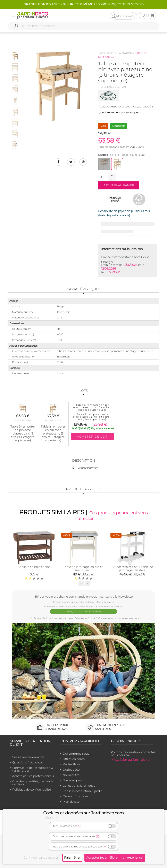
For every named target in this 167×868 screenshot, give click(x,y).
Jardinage (106, 53)
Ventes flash (71, 764)
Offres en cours (74, 759)
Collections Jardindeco (79, 785)
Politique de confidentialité (32, 789)
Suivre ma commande (28, 757)
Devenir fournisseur (77, 796)
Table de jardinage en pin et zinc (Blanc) (83, 569)
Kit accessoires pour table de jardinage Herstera (132, 569)
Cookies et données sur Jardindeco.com (83, 813)
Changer (107, 262)
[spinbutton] (107, 177)
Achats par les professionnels (33, 776)
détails (52, 817)
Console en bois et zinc (34, 567)
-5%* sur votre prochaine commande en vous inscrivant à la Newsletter (84, 597)
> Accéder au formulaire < (132, 759)
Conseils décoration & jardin (83, 791)
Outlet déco (71, 769)
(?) (80, 826)
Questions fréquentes (28, 762)
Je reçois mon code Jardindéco (83, 612)
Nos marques (72, 780)
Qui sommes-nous (76, 753)
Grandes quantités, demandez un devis (34, 783)
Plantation (124, 53)
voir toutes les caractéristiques (119, 112)
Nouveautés (71, 775)
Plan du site (71, 801)
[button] (112, 175)
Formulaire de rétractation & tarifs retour (33, 769)
